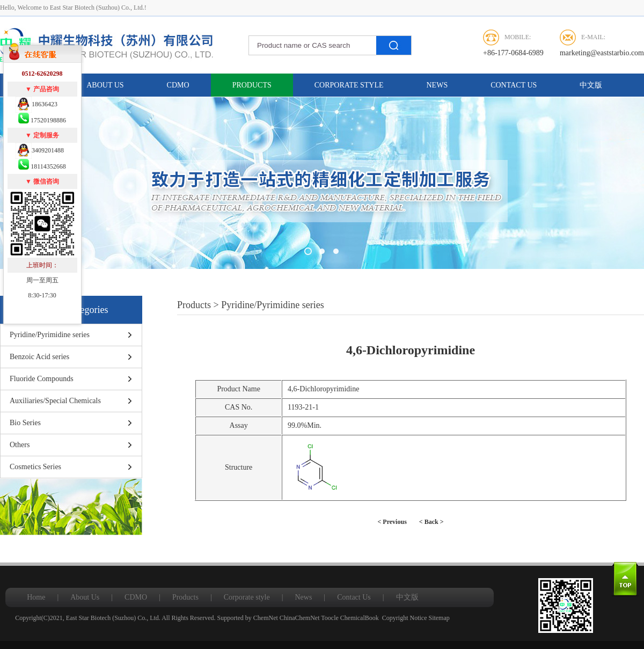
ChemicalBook (360, 618)
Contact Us (514, 85)
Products (252, 85)
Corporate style (349, 85)
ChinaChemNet (300, 618)
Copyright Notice (405, 618)
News (437, 85)
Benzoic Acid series (39, 357)
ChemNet (266, 618)
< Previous (392, 522)
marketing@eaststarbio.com (602, 53)
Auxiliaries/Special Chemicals (55, 401)
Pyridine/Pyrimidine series (50, 335)
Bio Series (25, 423)
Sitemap (439, 618)
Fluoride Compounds (42, 379)
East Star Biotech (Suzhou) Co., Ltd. (113, 618)
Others (20, 445)
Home (36, 597)
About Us (105, 85)
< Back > (431, 522)
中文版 (591, 85)
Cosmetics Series (35, 467)
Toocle (330, 618)
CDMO (178, 85)
